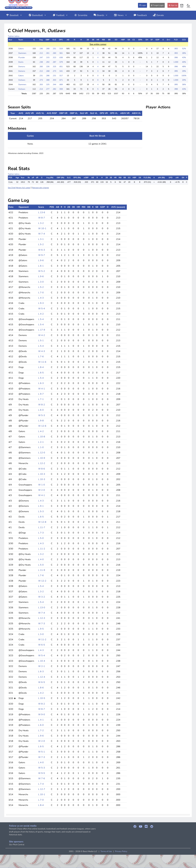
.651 (61, 67)
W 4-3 (42, 351)
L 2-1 (41, 442)
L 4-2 (41, 314)
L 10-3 (42, 474)
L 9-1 (41, 506)
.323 (54, 57)
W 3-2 (42, 597)
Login (143, 5)
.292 (48, 62)
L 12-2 (42, 463)
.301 (48, 53)
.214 (41, 89)
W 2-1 (42, 666)
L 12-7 (42, 789)
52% (184, 49)
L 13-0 (42, 607)
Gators (21, 49)
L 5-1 (41, 340)
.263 (41, 84)
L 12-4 (42, 677)
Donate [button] (158, 15)
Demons (22, 67)
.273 (54, 71)
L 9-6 (41, 260)
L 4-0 (41, 559)
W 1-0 (42, 485)
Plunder (22, 57)
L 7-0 (41, 293)
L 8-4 (41, 367)
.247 (41, 57)
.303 (54, 80)
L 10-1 (42, 794)
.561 (61, 53)
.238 (41, 62)
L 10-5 (42, 698)
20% (184, 80)
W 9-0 (42, 714)
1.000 (176, 62)
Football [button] (60, 15)
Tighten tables (14, 36)
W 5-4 (42, 308)
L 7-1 (41, 399)
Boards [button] (101, 15)
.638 (61, 57)
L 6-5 (41, 373)
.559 (61, 89)
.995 (176, 71)
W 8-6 (42, 469)
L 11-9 (42, 570)
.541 (61, 71)
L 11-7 (42, 527)
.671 (61, 80)
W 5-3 (42, 415)
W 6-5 (42, 645)
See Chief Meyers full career (19, 188)
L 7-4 (41, 784)
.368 (48, 80)
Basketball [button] (37, 15)
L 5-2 (41, 244)
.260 (54, 53)
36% (184, 84)
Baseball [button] (14, 15)
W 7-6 (42, 778)
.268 (48, 49)
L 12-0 (42, 453)
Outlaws (22, 80)
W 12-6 (42, 426)
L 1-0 (41, 447)
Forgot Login (157, 5)
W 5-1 (42, 752)
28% (184, 53)
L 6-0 (41, 410)
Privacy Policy (121, 851)
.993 (176, 49)
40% (184, 62)
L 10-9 (42, 458)
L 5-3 (41, 511)
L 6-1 (41, 266)
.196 (41, 49)
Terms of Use (106, 851)
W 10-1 (42, 228)
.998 (176, 89)
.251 (54, 49)
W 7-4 (42, 234)
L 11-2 (42, 549)
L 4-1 (41, 720)
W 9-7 (42, 255)
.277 (48, 89)
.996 (176, 57)
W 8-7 (42, 218)
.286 (48, 76)
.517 (61, 76)
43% (184, 57)
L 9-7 (41, 394)
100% (184, 76)
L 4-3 (41, 298)
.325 (54, 67)
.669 (61, 84)
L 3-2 (41, 223)
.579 (61, 62)
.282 (54, 89)
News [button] (121, 15)
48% (184, 67)
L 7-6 (41, 356)
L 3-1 (41, 239)
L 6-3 (41, 383)
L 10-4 (42, 661)
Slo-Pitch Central (17, 845)
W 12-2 (42, 581)
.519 (61, 49)
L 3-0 (41, 282)
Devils (21, 62)
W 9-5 (42, 773)
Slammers (22, 53)
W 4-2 (42, 335)
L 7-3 (41, 533)
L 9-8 (41, 421)
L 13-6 (42, 212)
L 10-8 (42, 437)
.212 (41, 53)
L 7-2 (41, 730)
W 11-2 (42, 639)
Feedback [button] (140, 15)
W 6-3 (42, 250)
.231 (41, 76)
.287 (54, 62)
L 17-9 (42, 330)
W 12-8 (42, 522)
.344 (54, 84)
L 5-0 (41, 538)
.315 (48, 57)
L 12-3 (42, 618)
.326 (48, 67)
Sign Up (173, 5)
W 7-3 (42, 623)
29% (184, 71)
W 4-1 (42, 389)
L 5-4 (41, 319)
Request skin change (40, 188)
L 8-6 (41, 688)
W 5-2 (42, 271)
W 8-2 (42, 405)
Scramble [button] (81, 15)
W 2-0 (42, 490)
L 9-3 (41, 303)
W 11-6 (42, 362)
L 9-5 (41, 629)
